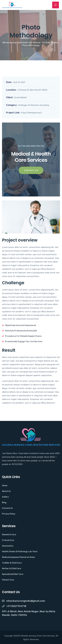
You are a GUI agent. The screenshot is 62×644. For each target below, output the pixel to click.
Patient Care (8, 580)
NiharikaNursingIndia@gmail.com (24, 601)
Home (5, 486)
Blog (4, 503)
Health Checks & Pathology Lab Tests (20, 552)
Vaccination (8, 546)
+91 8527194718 (14, 606)
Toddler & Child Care (12, 563)
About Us (6, 491)
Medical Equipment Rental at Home (18, 557)
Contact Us (7, 508)
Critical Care (8, 540)
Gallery (5, 497)
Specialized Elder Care (13, 574)
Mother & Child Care (12, 569)
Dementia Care (9, 535)
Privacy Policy (9, 514)
